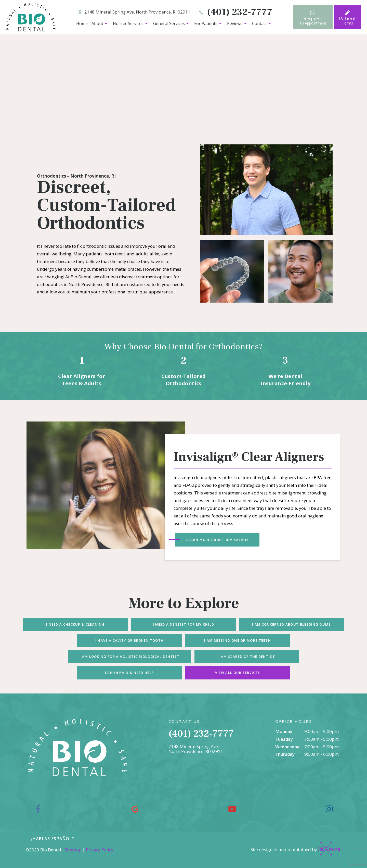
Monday (284, 731)
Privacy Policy (100, 850)
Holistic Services (131, 23)
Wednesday (287, 747)
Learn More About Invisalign (217, 540)
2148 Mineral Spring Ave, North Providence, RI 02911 (133, 12)
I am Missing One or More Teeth (238, 640)
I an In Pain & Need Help (129, 673)
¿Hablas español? (52, 839)
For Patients (209, 23)
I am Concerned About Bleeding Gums (291, 624)
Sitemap (73, 850)
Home (82, 23)
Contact (262, 23)
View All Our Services (238, 673)
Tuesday (284, 739)
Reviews (238, 23)
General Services (172, 23)
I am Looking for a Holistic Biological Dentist (129, 656)
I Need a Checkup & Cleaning (75, 624)
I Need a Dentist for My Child (184, 624)
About (100, 23)
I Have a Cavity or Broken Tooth (129, 640)
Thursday (285, 754)
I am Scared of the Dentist (247, 656)
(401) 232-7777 (235, 12)
